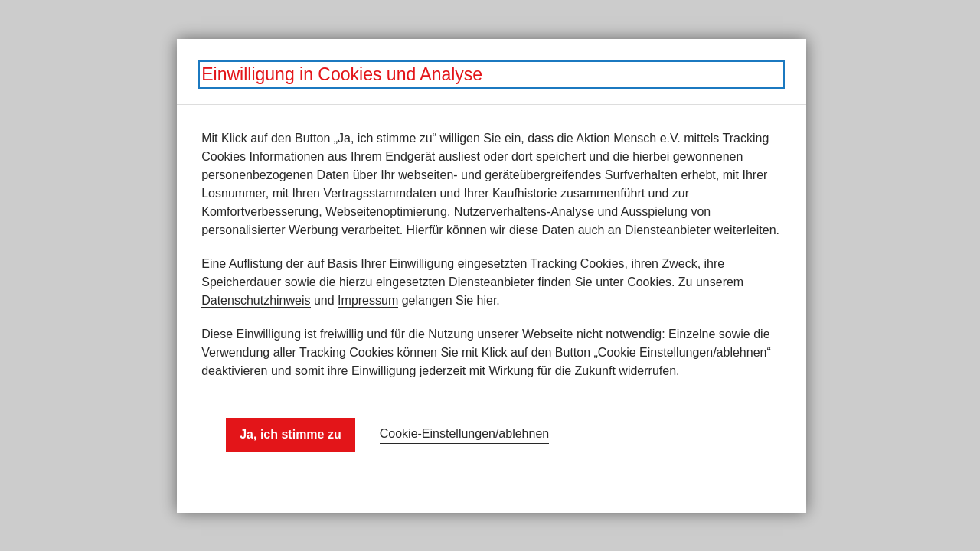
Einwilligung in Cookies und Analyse (342, 74)
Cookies (649, 282)
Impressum (368, 300)
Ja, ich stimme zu (291, 434)
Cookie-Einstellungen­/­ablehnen (465, 434)
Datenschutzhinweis (256, 300)
